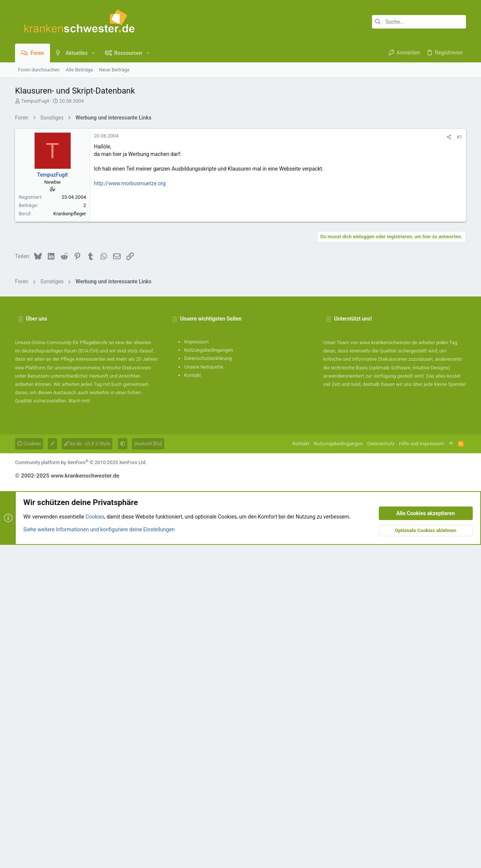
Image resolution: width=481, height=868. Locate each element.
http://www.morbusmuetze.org (130, 289)
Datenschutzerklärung (208, 681)
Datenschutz (381, 767)
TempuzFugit (35, 101)
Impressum (196, 665)
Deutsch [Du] (148, 767)
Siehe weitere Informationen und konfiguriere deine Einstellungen (99, 853)
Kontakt (193, 698)
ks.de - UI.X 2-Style (87, 767)
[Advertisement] (240, 178)
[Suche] (419, 22)
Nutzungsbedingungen (209, 673)
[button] (93, 53)
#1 (459, 242)
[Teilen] (449, 242)
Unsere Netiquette (204, 690)
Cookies (29, 767)
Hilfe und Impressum (422, 767)
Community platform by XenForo (81, 786)
